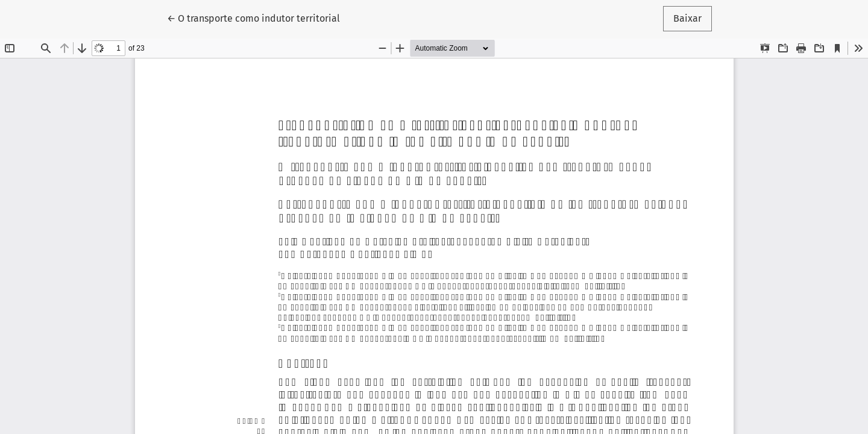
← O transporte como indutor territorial (253, 17)
